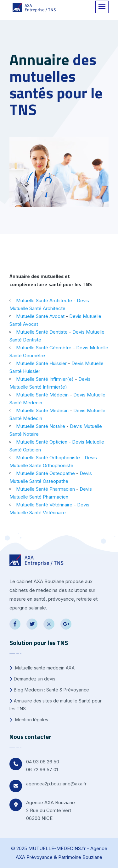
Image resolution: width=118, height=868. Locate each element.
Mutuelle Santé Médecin (42, 395)
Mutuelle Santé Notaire (41, 426)
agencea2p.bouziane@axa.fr (56, 784)
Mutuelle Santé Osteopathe (45, 473)
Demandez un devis (32, 679)
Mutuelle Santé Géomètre (44, 348)
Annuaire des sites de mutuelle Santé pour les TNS (56, 705)
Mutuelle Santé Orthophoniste (48, 458)
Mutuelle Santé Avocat (40, 316)
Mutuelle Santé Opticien (42, 442)
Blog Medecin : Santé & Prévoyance (49, 690)
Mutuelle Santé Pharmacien (45, 489)
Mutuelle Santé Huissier (41, 363)
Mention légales (29, 720)
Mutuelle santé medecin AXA (42, 668)
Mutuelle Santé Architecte (44, 300)
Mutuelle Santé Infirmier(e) (45, 379)
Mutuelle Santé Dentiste (42, 332)
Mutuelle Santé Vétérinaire (44, 505)
